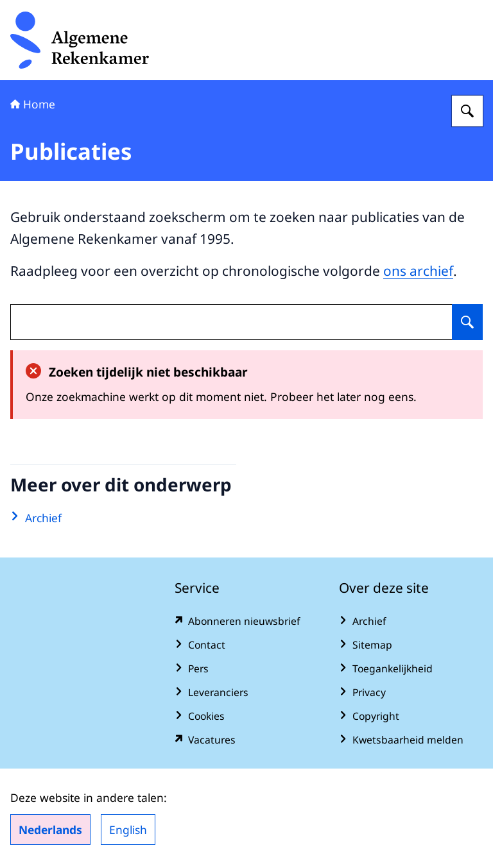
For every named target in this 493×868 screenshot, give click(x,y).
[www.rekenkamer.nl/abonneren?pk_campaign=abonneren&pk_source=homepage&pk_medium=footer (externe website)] (246, 621)
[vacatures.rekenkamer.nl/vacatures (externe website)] (246, 740)
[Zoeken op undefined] (467, 322)
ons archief (418, 271)
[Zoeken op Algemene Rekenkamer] (467, 111)
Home (33, 104)
